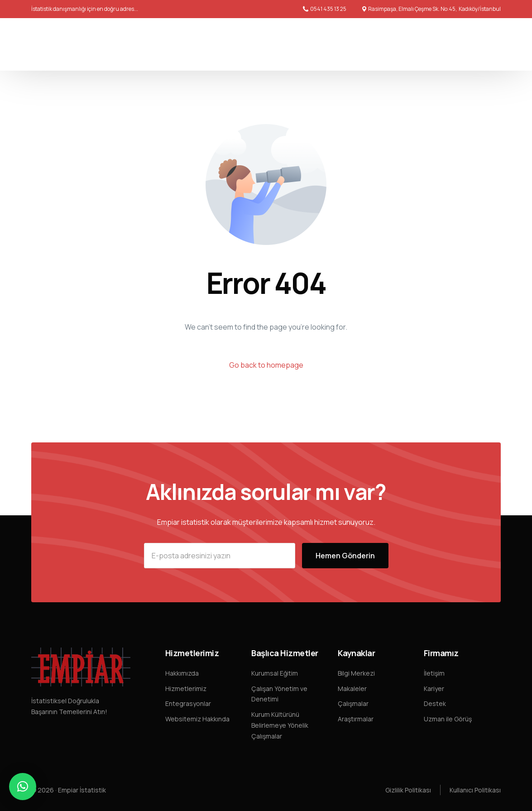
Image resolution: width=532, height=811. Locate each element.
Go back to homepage (266, 365)
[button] (23, 787)
